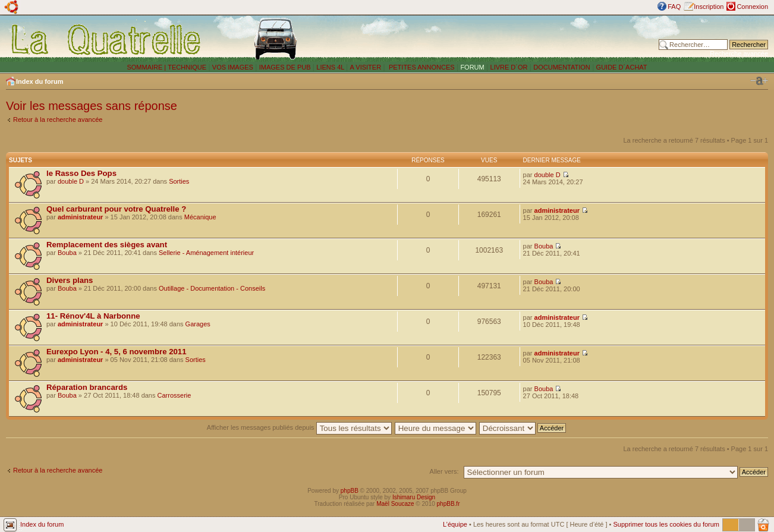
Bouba (67, 253)
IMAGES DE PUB (285, 67)
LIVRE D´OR (509, 67)
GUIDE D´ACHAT (622, 67)
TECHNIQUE (187, 67)
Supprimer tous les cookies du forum (666, 524)
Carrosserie (174, 395)
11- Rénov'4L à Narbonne (93, 316)
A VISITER (366, 67)
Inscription (709, 7)
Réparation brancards (87, 387)
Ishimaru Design (414, 497)
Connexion (752, 7)
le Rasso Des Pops (81, 173)
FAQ (674, 7)
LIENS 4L (331, 67)
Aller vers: (444, 471)
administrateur (80, 217)
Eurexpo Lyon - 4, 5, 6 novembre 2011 (117, 352)
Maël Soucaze (395, 504)
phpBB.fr (449, 504)
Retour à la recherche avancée (58, 119)
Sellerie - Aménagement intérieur (206, 253)
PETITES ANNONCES (421, 67)
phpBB (350, 491)
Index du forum (40, 81)
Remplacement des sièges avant (107, 245)
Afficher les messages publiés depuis (299, 427)
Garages (198, 324)
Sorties (179, 181)
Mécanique (200, 217)
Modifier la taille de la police (759, 81)
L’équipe (455, 524)
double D (71, 181)
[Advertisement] (500, 39)
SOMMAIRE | (147, 67)
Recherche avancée (739, 53)
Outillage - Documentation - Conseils (212, 288)
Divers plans (70, 280)
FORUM (472, 67)
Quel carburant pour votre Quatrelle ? (116, 209)
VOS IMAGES (233, 67)
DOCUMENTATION (562, 67)
